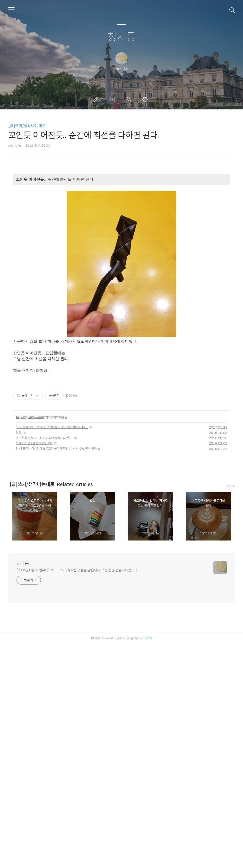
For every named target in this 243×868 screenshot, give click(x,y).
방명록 (113, 99)
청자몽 (122, 37)
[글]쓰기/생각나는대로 (27, 126)
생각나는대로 (36, 641)
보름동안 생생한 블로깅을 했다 (34, 667)
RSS (130, 99)
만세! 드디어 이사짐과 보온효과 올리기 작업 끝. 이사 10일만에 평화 (56, 672)
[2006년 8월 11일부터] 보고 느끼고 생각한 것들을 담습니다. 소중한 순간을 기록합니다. (77, 794)
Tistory (147, 862)
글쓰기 (96, 99)
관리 (146, 99)
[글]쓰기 (21, 641)
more (231, 710)
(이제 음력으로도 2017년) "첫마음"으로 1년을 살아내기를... (52, 651)
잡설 (18, 656)
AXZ (121, 862)
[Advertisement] (121, 210)
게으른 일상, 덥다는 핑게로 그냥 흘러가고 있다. (44, 661)
